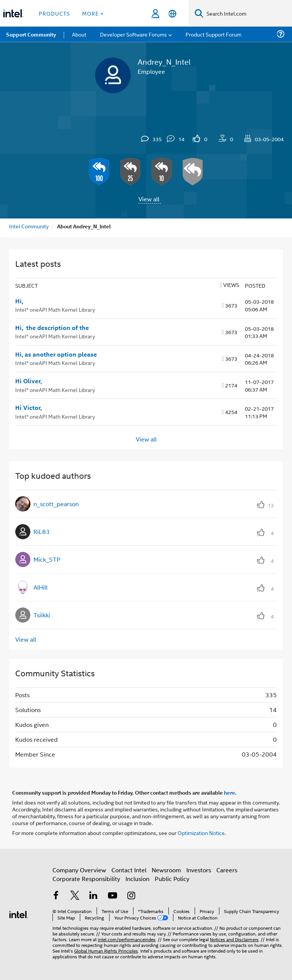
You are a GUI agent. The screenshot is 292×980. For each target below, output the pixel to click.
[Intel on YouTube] (113, 896)
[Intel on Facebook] (56, 896)
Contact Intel (129, 870)
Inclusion (137, 879)
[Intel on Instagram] (131, 896)
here (229, 792)
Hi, (19, 301)
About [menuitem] (79, 34)
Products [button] (54, 13)
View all (149, 199)
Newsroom (166, 870)
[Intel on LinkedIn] (94, 896)
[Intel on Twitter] (75, 896)
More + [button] (93, 13)
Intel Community (29, 226)
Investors (199, 870)
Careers (227, 870)
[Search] (199, 13)
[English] (172, 14)
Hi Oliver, (29, 381)
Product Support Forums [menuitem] (215, 34)
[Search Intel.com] (248, 13)
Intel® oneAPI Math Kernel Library (55, 309)
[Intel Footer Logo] (19, 914)
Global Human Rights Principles (106, 951)
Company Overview (79, 870)
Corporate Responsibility (86, 879)
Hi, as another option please (56, 354)
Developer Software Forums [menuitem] (133, 34)
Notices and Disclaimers (234, 939)
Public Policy (172, 879)
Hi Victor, (29, 408)
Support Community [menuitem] (31, 34)
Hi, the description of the (52, 328)
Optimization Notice (201, 833)
